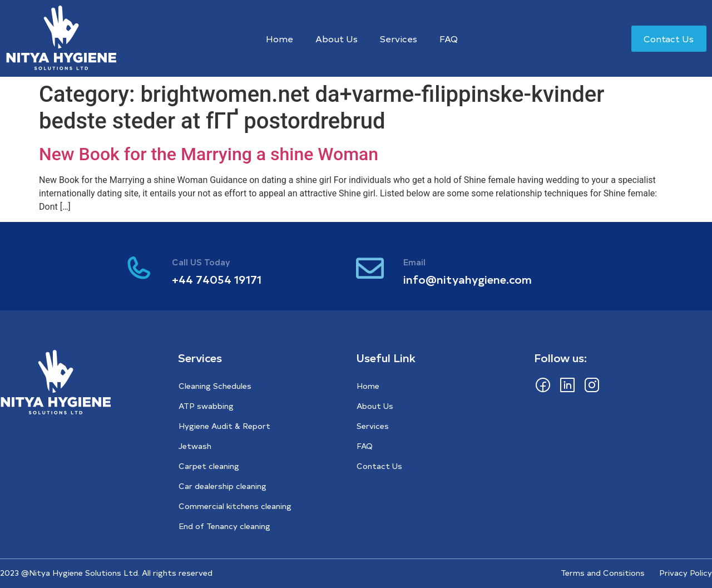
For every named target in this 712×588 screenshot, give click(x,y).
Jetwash (195, 446)
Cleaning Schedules (215, 386)
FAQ (449, 38)
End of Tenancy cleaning (224, 526)
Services (399, 38)
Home (280, 38)
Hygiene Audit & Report (224, 426)
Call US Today (201, 262)
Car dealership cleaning (222, 486)
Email (414, 262)
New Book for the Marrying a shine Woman (209, 154)
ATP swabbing (206, 406)
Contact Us (379, 466)
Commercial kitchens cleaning (235, 506)
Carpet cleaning (209, 466)
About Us (337, 38)
